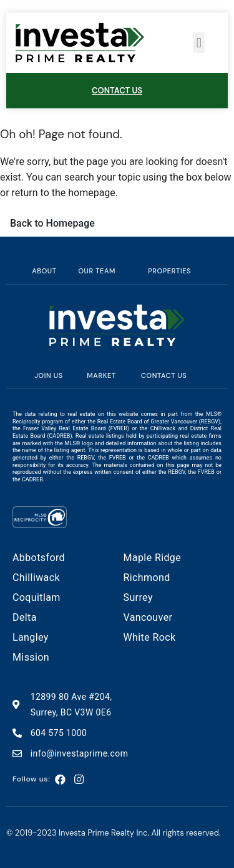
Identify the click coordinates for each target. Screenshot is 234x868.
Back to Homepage (52, 223)
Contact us (164, 375)
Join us (48, 375)
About (44, 271)
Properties (169, 271)
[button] (199, 43)
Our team (97, 271)
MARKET (101, 375)
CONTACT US (117, 91)
